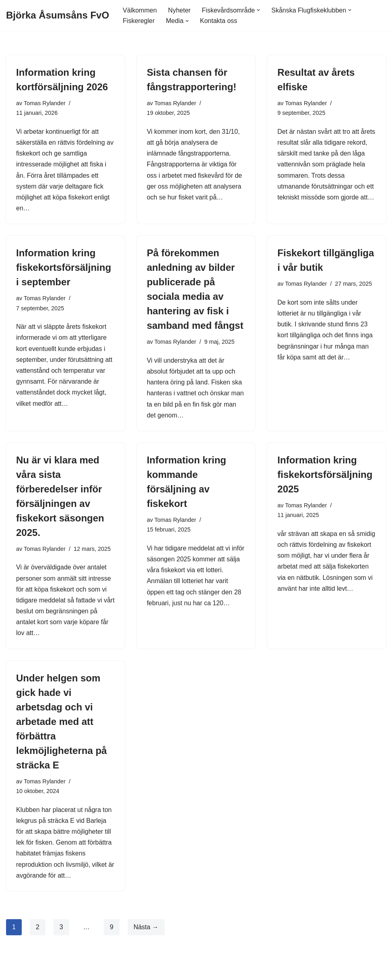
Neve (13, 970)
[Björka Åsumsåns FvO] (58, 16)
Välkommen (140, 10)
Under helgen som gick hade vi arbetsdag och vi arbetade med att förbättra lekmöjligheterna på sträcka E (61, 722)
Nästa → (146, 927)
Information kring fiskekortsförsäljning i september (64, 267)
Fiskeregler (139, 21)
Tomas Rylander (45, 103)
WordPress (73, 970)
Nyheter (179, 10)
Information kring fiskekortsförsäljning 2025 (325, 474)
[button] (258, 10)
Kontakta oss (219, 21)
